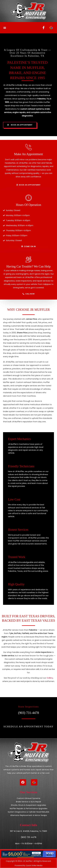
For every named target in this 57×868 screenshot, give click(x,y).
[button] (5, 28)
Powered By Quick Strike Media (29, 865)
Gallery (50, 678)
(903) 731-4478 (28, 713)
